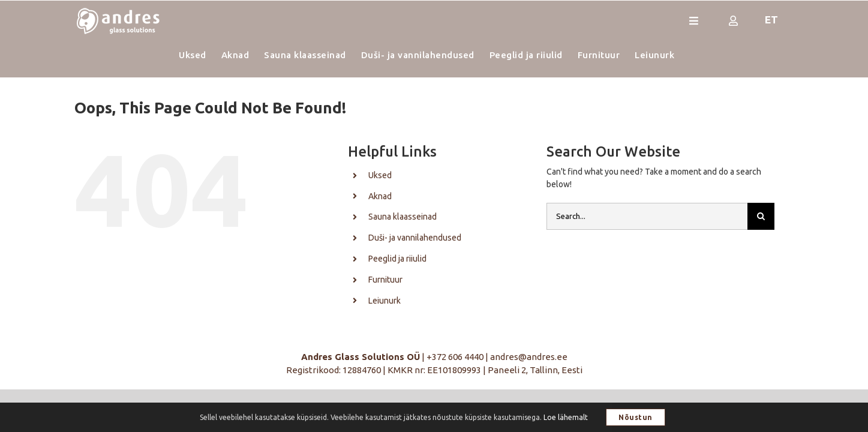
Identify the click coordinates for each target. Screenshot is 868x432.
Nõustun (636, 417)
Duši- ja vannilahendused (415, 238)
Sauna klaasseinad (403, 217)
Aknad (380, 196)
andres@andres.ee (529, 357)
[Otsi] (761, 216)
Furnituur (385, 280)
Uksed (380, 175)
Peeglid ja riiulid (397, 259)
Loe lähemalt (566, 417)
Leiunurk (385, 301)
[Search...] (647, 216)
